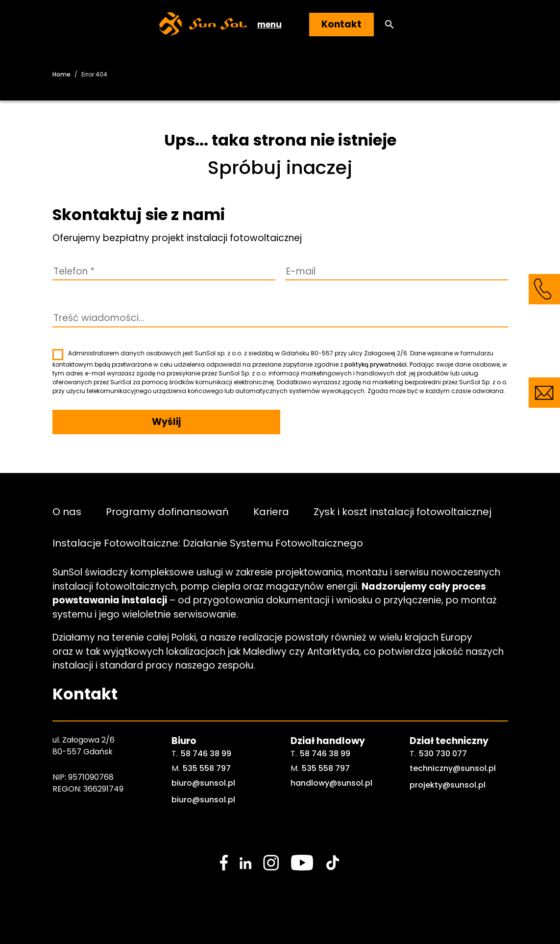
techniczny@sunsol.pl (453, 768)
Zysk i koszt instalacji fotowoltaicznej (402, 511)
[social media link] (224, 863)
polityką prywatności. (376, 364)
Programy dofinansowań (167, 511)
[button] (390, 25)
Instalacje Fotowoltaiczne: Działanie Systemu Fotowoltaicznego (208, 543)
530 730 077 (443, 754)
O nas (67, 511)
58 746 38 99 (206, 754)
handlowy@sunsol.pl (331, 783)
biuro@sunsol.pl (203, 783)
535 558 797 (207, 768)
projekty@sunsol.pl (448, 785)
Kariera (271, 511)
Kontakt (341, 24)
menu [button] (269, 25)
